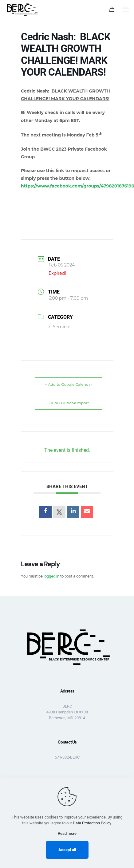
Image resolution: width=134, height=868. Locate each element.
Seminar (60, 327)
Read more (67, 833)
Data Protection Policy (92, 823)
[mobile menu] (126, 9)
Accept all (67, 850)
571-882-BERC (67, 757)
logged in (51, 576)
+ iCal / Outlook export (69, 403)
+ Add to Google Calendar (69, 384)
